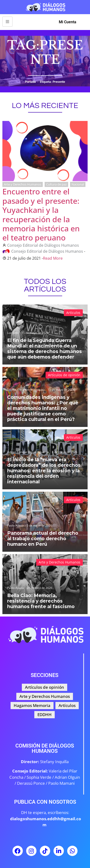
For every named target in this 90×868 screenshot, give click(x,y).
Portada (30, 82)
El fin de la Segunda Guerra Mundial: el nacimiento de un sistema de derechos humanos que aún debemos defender (45, 349)
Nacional (78, 184)
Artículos (73, 313)
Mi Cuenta (68, 22)
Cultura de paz (56, 184)
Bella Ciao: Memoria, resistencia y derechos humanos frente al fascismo (41, 601)
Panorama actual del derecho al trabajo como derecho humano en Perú (43, 539)
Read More (53, 258)
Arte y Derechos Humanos (23, 184)
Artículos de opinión (64, 375)
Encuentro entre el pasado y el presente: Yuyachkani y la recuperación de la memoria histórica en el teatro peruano (41, 214)
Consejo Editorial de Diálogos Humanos (43, 245)
